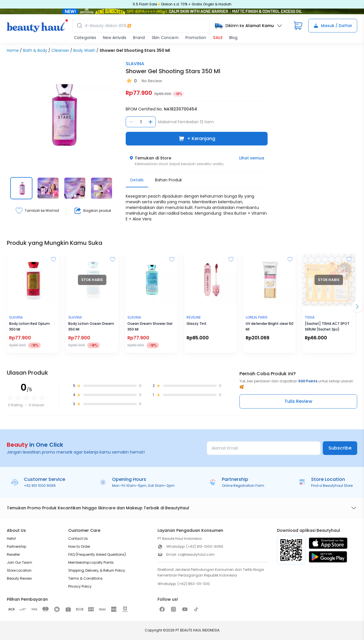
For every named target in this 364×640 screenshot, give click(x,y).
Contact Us (78, 539)
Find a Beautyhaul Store (332, 486)
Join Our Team (19, 562)
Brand (139, 38)
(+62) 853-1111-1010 (194, 584)
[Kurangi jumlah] (131, 122)
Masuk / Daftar (333, 26)
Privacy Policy (80, 586)
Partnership (16, 546)
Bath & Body (35, 50)
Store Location (19, 570)
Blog (233, 38)
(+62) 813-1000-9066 (205, 546)
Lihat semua (252, 158)
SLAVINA (135, 64)
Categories (85, 38)
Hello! (11, 539)
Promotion (196, 38)
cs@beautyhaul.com (196, 554)
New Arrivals (115, 38)
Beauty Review (19, 578)
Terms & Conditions (85, 578)
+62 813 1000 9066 (40, 486)
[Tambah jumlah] (150, 122)
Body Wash (84, 50)
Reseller (13, 554)
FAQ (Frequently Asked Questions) (97, 554)
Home (13, 50)
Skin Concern (165, 38)
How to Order (79, 546)
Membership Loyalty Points (91, 562)
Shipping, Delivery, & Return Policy (97, 570)
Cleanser (60, 50)
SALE (218, 38)
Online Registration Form (243, 486)
